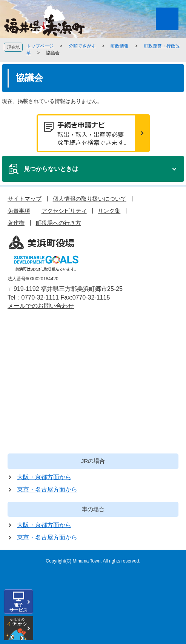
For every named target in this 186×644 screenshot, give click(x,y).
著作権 (16, 223)
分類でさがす (82, 46)
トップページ (40, 46)
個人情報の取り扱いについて (90, 199)
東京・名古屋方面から (47, 490)
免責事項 (19, 211)
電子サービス (18, 608)
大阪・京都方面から (44, 477)
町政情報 (120, 46)
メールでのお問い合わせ (41, 306)
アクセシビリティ (64, 211)
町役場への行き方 (58, 223)
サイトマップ (25, 199)
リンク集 (109, 211)
